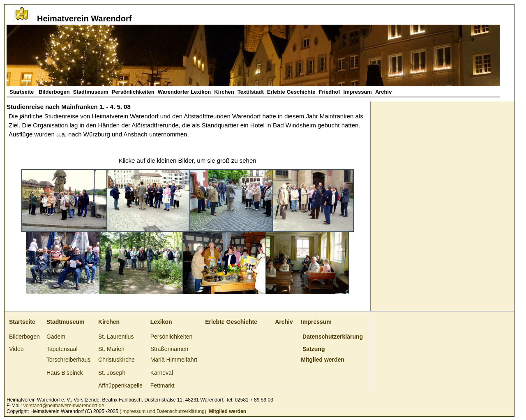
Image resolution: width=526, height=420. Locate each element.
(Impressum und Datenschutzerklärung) (162, 411)
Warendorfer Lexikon (185, 92)
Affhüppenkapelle (120, 385)
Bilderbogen (54, 92)
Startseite (22, 92)
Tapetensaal (62, 349)
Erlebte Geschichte (291, 92)
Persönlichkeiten (133, 92)
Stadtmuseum (91, 92)
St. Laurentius (116, 337)
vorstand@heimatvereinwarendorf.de (64, 406)
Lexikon (161, 322)
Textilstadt (251, 92)
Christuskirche (117, 360)
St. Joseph (112, 373)
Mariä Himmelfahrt (174, 360)
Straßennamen (170, 349)
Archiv (383, 92)
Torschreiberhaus (68, 360)
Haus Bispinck (65, 373)
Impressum (358, 92)
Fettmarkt (163, 385)
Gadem (56, 337)
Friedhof (330, 92)
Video (16, 349)
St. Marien (111, 349)
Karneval (162, 373)
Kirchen (224, 92)
